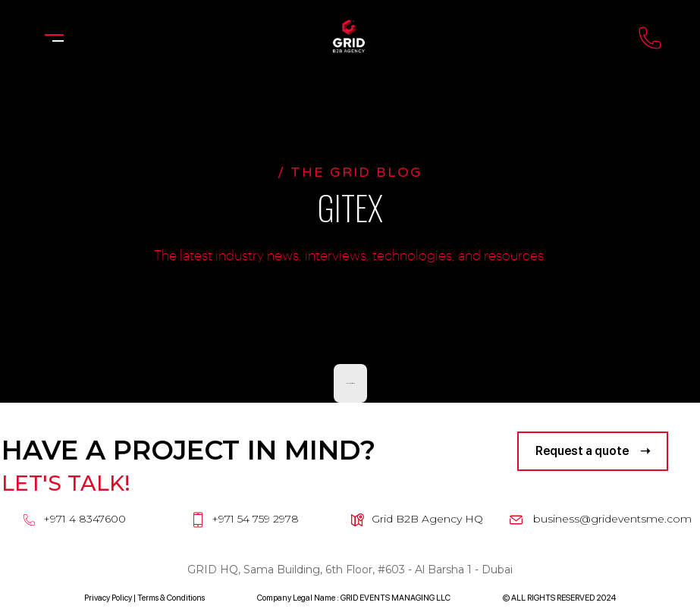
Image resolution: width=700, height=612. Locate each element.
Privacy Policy (108, 598)
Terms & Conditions (171, 598)
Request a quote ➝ (593, 451)
